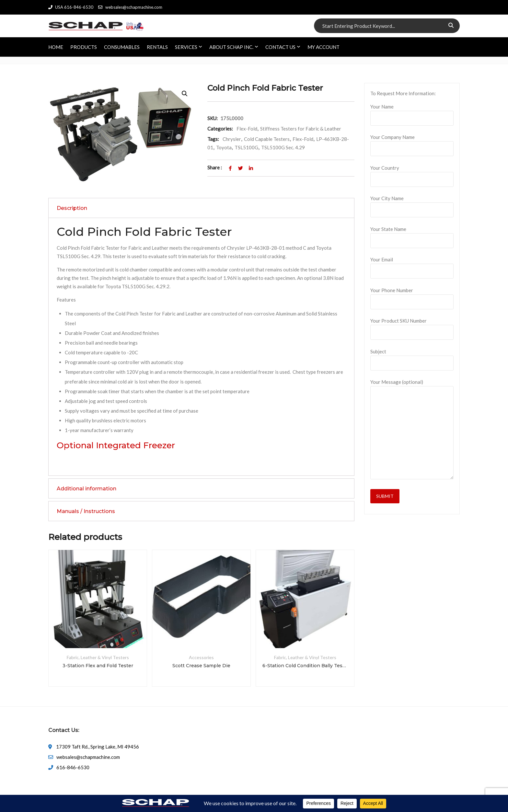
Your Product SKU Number (412, 326)
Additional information (87, 489)
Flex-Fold (247, 129)
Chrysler (232, 139)
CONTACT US (280, 47)
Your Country (412, 174)
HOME (56, 47)
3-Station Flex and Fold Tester (98, 666)
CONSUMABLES (122, 47)
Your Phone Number (412, 296)
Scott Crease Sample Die (201, 666)
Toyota (224, 147)
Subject (412, 357)
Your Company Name (412, 143)
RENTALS (157, 47)
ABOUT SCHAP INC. (231, 47)
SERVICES (186, 47)
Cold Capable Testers (267, 139)
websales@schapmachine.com (130, 7)
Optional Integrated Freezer (116, 445)
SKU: (213, 118)
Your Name (412, 112)
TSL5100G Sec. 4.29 (283, 147)
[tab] (201, 208)
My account (323, 47)
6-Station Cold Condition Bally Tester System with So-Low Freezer (305, 666)
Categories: (220, 129)
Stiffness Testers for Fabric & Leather (301, 129)
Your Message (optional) (412, 430)
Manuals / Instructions (86, 511)
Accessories (201, 657)
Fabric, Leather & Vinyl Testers (98, 657)
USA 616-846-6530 (71, 7)
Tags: (213, 139)
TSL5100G (246, 147)
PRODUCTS (84, 47)
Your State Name (412, 235)
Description (72, 208)
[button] (185, 94)
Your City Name (412, 204)
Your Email (412, 265)
